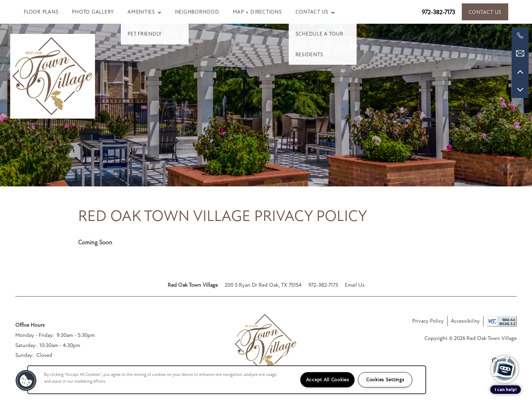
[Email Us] (520, 54)
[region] (227, 380)
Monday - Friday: (35, 335)
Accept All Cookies (328, 380)
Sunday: (24, 355)
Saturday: (26, 345)
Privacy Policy (428, 321)
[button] (485, 12)
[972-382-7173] (520, 36)
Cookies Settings (385, 380)
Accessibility (465, 321)
